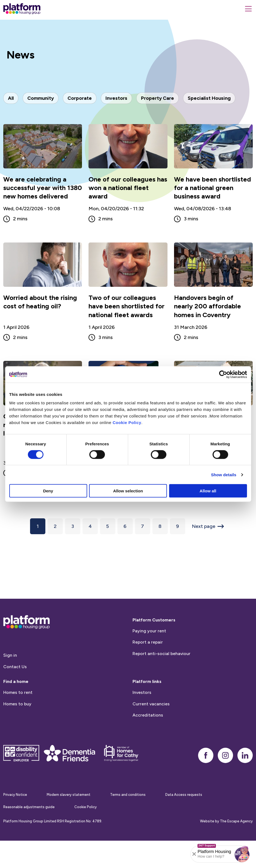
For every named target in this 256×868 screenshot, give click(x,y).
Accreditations (148, 725)
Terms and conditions (128, 804)
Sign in (10, 664)
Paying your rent (149, 640)
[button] (242, 854)
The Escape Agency (236, 831)
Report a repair (148, 652)
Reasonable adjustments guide (29, 816)
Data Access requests (184, 804)
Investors (142, 702)
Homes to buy (17, 713)
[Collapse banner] (194, 854)
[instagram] (225, 765)
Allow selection (128, 491)
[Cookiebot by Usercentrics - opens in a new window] (223, 374)
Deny (48, 491)
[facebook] (206, 765)
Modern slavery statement (69, 804)
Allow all (208, 491)
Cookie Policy (127, 423)
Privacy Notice (15, 804)
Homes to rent (18, 702)
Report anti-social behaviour (161, 663)
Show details (224, 474)
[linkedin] (245, 765)
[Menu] (248, 9)
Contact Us (15, 676)
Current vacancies (151, 713)
